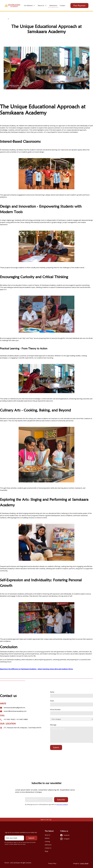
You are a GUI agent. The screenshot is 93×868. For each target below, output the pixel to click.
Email (52, 701)
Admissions (53, 6)
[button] (29, 6)
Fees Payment (79, 6)
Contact (62, 6)
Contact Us (48, 848)
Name (52, 692)
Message (53, 725)
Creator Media (84, 863)
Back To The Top (46, 820)
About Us (47, 835)
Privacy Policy (52, 863)
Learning (47, 841)
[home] (12, 6)
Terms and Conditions (62, 805)
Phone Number (55, 710)
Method (47, 838)
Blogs (46, 851)
